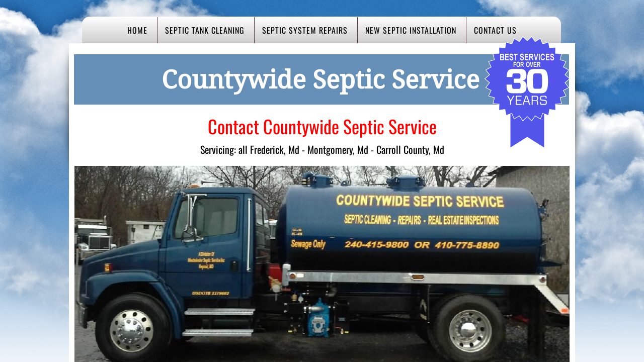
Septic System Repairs (305, 30)
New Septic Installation (411, 30)
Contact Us (495, 30)
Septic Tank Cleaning (205, 30)
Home (137, 30)
